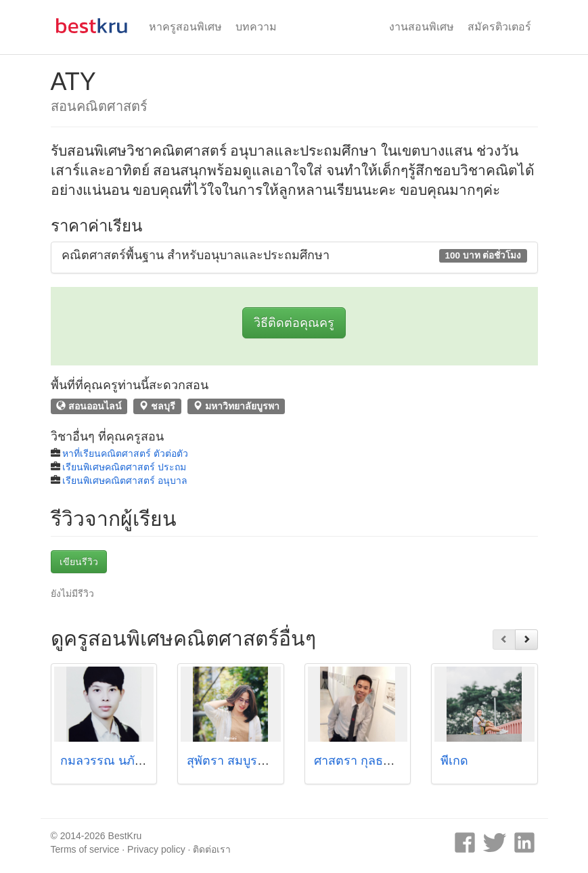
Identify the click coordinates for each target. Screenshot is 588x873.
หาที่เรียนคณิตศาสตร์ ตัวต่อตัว (125, 453)
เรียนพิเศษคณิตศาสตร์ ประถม (124, 467)
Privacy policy (156, 849)
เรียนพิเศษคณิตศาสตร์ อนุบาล (125, 480)
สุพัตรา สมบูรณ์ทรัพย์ (243, 761)
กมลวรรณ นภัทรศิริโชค (123, 761)
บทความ (256, 27)
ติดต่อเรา (212, 849)
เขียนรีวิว (79, 562)
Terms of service (85, 849)
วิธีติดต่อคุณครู (294, 323)
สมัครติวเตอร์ (499, 27)
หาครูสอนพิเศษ (185, 27)
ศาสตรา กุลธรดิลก (363, 761)
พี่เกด (454, 761)
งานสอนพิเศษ (422, 27)
